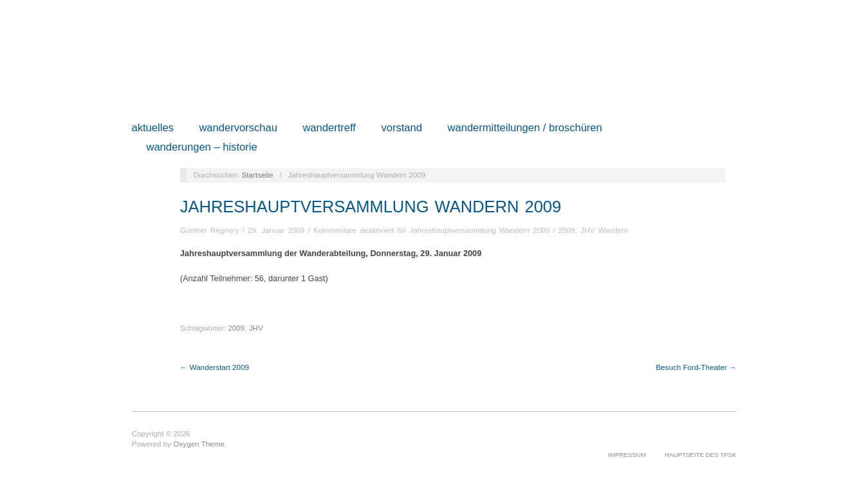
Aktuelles (153, 128)
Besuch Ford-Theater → (696, 367)
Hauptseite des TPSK (701, 455)
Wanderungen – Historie (201, 148)
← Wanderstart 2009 (215, 367)
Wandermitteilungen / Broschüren (525, 128)
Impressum (627, 455)
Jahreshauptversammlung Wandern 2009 (371, 207)
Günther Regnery (210, 230)
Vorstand (402, 128)
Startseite (257, 175)
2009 (567, 230)
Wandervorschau (238, 128)
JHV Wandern (604, 230)
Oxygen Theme (199, 444)
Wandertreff (329, 128)
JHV (256, 328)
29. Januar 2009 (276, 230)
